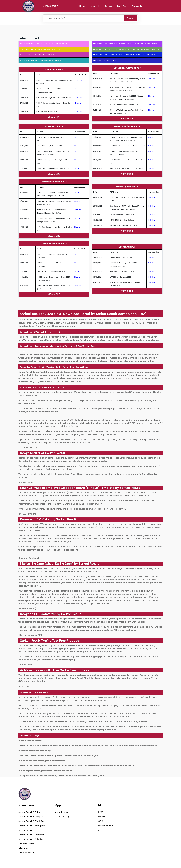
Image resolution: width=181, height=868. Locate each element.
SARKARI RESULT (52, 6)
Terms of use (158, 860)
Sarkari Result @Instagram (32, 826)
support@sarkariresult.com (149, 808)
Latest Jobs (95, 6)
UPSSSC (102, 817)
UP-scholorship (106, 826)
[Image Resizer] (26, 482)
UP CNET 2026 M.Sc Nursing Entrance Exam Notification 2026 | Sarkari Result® (124, 55)
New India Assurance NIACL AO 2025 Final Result (39, 55)
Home (82, 6)
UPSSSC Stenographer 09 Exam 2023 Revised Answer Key (42, 60)
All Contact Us (25, 849)
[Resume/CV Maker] (29, 558)
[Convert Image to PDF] (30, 635)
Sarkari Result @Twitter (30, 812)
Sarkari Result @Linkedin (31, 839)
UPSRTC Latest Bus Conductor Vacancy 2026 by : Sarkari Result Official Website (125, 44)
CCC (101, 821)
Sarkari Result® (32, 314)
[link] (22, 351)
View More (54, 117)
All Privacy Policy (27, 853)
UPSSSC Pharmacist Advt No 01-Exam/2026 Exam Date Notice (44, 44)
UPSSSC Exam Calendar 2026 (104, 60)
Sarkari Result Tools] (29, 448)
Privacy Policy (122, 860)
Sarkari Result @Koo (28, 830)
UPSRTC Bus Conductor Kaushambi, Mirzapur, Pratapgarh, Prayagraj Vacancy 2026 (127, 49)
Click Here (79, 80)
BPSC (101, 812)
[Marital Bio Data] (27, 608)
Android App (62, 812)
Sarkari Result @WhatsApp (32, 821)
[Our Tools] (24, 686)
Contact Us (137, 6)
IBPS (100, 830)
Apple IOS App (62, 817)
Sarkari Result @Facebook (31, 835)
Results (109, 6)
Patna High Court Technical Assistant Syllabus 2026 (41, 49)
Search (130, 18)
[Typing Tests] (26, 665)
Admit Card (122, 6)
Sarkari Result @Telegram (31, 817)
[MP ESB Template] (28, 514)
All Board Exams (26, 844)
